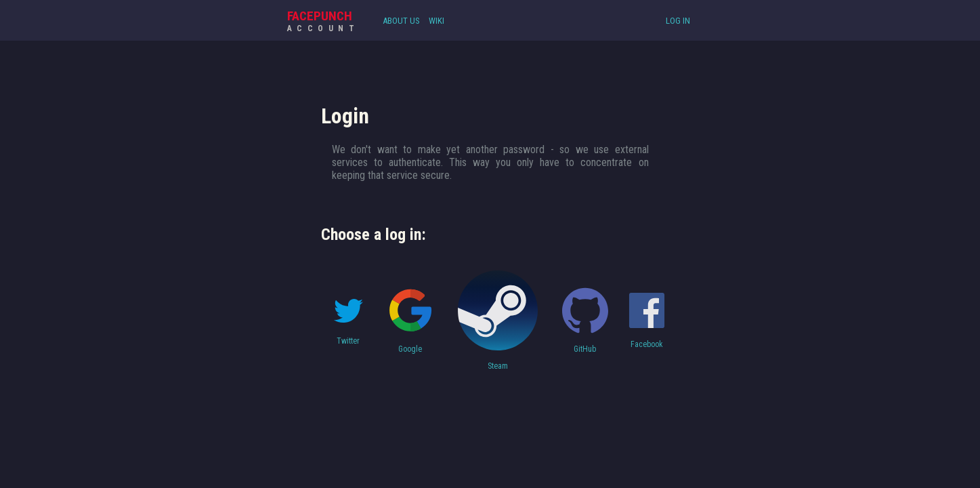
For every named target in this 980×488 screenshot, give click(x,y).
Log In (678, 21)
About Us (401, 21)
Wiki (436, 21)
